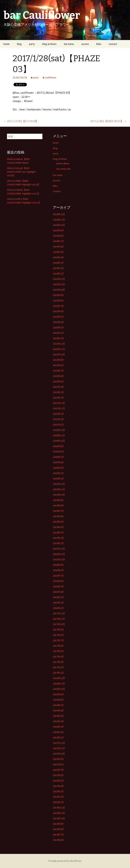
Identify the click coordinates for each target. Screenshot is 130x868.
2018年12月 (59, 549)
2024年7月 (58, 241)
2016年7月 (58, 705)
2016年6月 (58, 711)
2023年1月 (58, 338)
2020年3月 (58, 468)
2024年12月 (59, 214)
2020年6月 (58, 462)
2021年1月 (58, 425)
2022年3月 (58, 392)
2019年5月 (58, 522)
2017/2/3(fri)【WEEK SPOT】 (108, 121)
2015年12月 (59, 743)
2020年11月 (59, 435)
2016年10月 (59, 689)
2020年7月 (58, 457)
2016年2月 (58, 732)
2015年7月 (58, 770)
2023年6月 (58, 311)
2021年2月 (58, 419)
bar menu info (63, 169)
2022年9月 (58, 360)
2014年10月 (59, 818)
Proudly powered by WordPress (65, 861)
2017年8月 (58, 635)
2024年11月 (59, 220)
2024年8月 (58, 236)
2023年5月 (58, 317)
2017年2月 (58, 667)
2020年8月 (58, 452)
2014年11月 (59, 813)
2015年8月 (58, 764)
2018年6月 (58, 581)
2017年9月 (58, 630)
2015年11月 (59, 748)
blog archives (49, 44)
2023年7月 (58, 306)
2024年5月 (58, 252)
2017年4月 (58, 657)
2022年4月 (58, 387)
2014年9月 (58, 824)
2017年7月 (58, 640)
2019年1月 (58, 543)
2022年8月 (58, 365)
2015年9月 (58, 759)
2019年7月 (58, 511)
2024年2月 (58, 268)
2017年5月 (58, 651)
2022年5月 (58, 381)
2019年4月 (58, 527)
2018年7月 (58, 576)
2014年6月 (58, 840)
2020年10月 (59, 441)
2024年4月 (58, 257)
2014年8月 (58, 829)
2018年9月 (58, 565)
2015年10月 (59, 754)
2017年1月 (58, 673)
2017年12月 (59, 613)
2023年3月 (58, 328)
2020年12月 (59, 430)
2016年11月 (59, 684)
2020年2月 (58, 473)
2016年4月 (58, 721)
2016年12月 (59, 678)
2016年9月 (58, 694)
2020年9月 (58, 446)
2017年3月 (58, 662)
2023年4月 (58, 322)
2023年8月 (58, 301)
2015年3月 (58, 791)
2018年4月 (58, 592)
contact (113, 44)
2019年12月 (59, 484)
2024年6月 (58, 247)
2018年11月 (59, 554)
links (99, 44)
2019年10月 (59, 495)
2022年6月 (58, 376)
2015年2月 (58, 797)
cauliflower (51, 77)
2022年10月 (59, 354)
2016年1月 (58, 737)
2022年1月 (58, 398)
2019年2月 (58, 538)
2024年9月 (58, 230)
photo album (63, 163)
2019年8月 (58, 506)
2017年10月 (59, 624)
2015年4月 (58, 786)
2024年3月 (58, 263)
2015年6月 (58, 775)
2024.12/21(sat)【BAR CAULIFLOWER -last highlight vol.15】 (21, 172)
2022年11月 (59, 349)
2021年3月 (58, 414)
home (6, 44)
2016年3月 (58, 727)
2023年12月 (59, 279)
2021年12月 (59, 403)
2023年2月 (58, 333)
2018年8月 (58, 570)
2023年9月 (58, 295)
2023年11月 (59, 284)
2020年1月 (58, 479)
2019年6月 (58, 516)
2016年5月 (58, 716)
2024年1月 (58, 274)
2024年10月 (59, 225)
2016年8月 (58, 700)
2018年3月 (58, 597)
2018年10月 (59, 559)
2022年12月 (59, 344)
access (85, 44)
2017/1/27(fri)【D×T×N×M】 (21, 121)
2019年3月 (58, 532)
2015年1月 (58, 802)
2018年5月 (58, 586)
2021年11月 (59, 408)
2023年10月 (59, 290)
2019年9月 (58, 500)
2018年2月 (58, 603)
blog (19, 44)
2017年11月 (59, 619)
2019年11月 (59, 489)
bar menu (69, 44)
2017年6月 (58, 646)
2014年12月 (59, 808)
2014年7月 (58, 835)
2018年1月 (58, 608)
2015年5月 (58, 781)
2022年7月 (58, 371)
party (32, 44)
